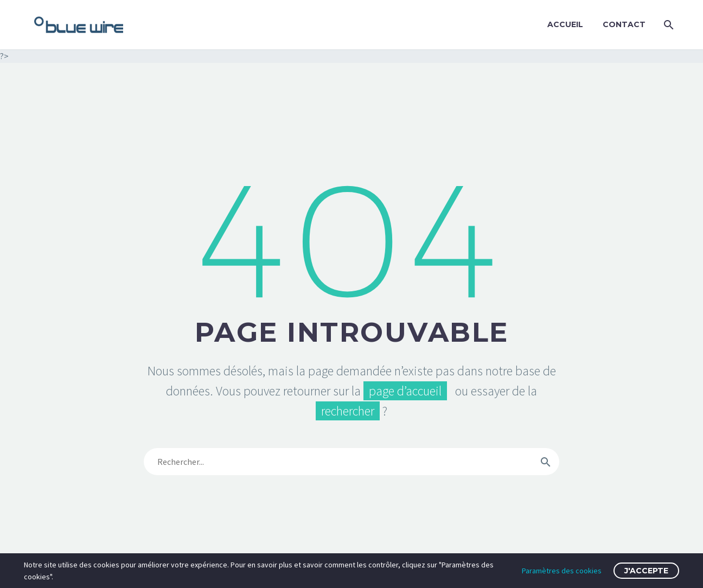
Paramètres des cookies (562, 571)
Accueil (565, 24)
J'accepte (646, 571)
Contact (624, 24)
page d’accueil (405, 391)
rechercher (348, 411)
